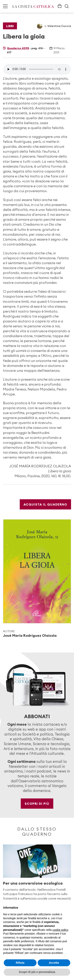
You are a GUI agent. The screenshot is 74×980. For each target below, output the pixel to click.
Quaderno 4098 (18, 48)
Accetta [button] (54, 963)
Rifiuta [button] (20, 963)
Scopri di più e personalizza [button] (37, 972)
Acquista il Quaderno (45, 504)
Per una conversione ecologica (33, 883)
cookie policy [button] (60, 930)
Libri (10, 26)
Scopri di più (37, 804)
